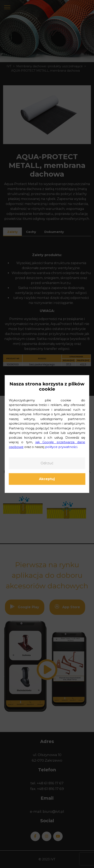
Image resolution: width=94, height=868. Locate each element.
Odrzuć (47, 463)
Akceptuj (47, 479)
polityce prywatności (61, 447)
